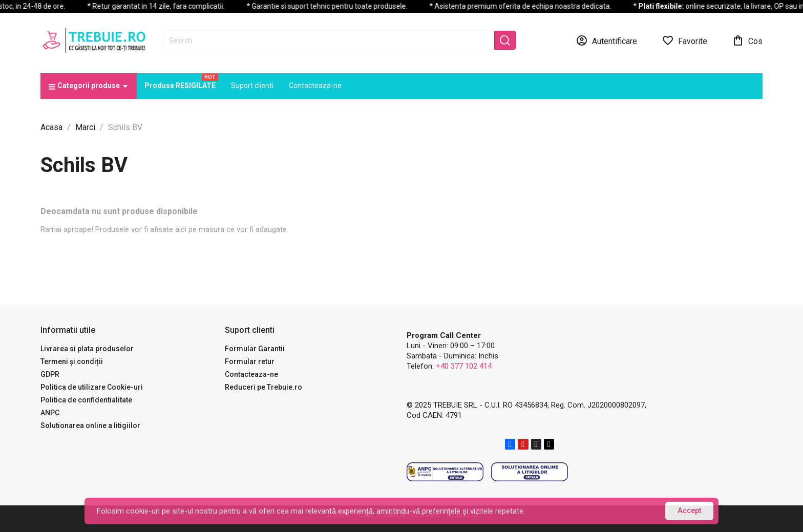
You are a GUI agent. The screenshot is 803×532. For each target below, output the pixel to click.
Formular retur (250, 361)
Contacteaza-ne (251, 374)
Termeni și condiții (72, 361)
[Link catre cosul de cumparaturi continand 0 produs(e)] (747, 40)
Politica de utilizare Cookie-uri (92, 387)
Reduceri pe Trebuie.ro (263, 387)
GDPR (50, 374)
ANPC (50, 413)
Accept (689, 511)
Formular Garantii (255, 349)
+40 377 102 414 (464, 366)
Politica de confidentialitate (86, 400)
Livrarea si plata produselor (87, 349)
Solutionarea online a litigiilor (90, 425)
